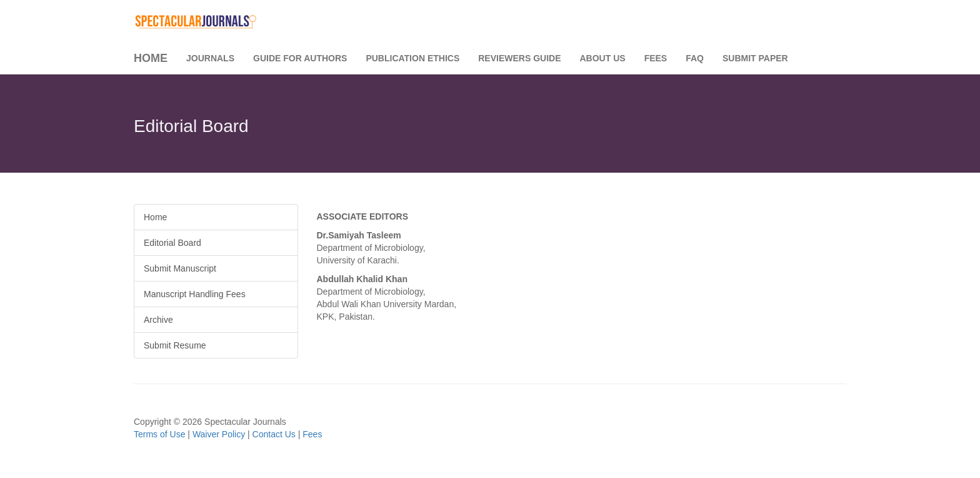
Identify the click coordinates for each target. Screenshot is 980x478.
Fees (656, 58)
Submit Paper (755, 58)
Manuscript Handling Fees (195, 294)
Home (151, 58)
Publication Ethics (412, 58)
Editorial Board (172, 243)
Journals (210, 58)
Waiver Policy (219, 434)
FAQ (695, 58)
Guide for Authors (300, 58)
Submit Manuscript (180, 268)
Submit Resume (175, 345)
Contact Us (274, 434)
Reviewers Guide (519, 58)
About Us (603, 58)
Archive (158, 320)
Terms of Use (159, 434)
